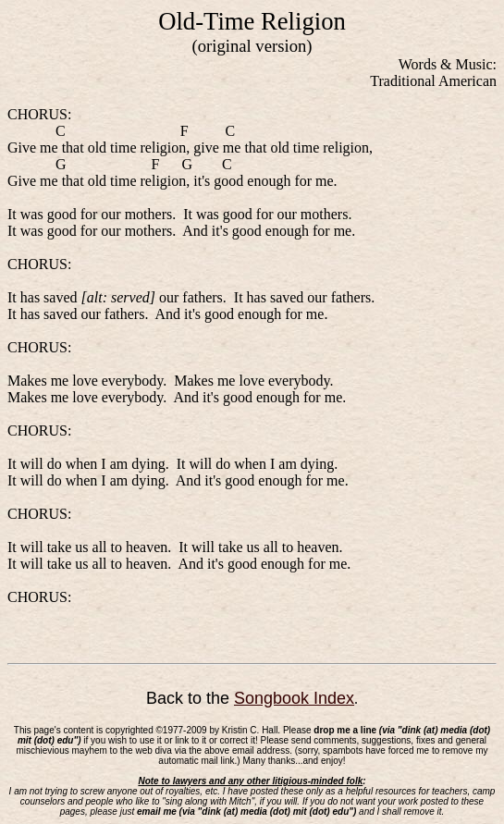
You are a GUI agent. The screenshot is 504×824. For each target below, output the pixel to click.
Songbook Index (294, 698)
